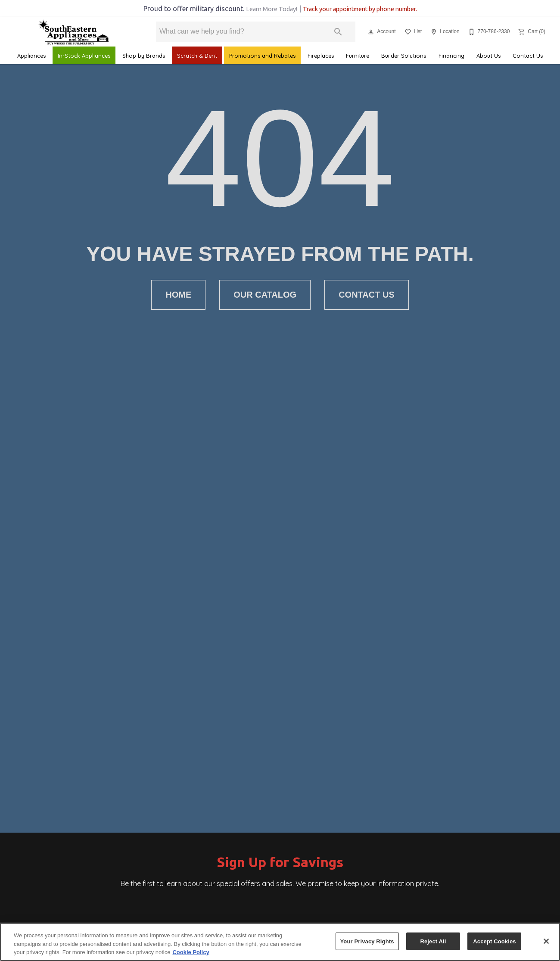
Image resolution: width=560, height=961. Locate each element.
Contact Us (528, 56)
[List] (412, 32)
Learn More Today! (272, 9)
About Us (488, 56)
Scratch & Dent (197, 56)
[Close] (546, 941)
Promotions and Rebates (262, 56)
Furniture (358, 56)
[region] (280, 942)
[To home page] (73, 32)
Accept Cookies (494, 941)
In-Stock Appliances (84, 56)
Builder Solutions (404, 56)
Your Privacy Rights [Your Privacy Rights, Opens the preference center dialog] (367, 941)
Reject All (433, 941)
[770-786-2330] (488, 32)
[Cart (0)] (531, 32)
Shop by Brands (144, 56)
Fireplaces (321, 56)
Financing (451, 56)
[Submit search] (338, 32)
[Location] (444, 32)
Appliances (31, 56)
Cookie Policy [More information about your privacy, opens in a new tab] (191, 952)
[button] (371, 32)
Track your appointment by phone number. (360, 9)
